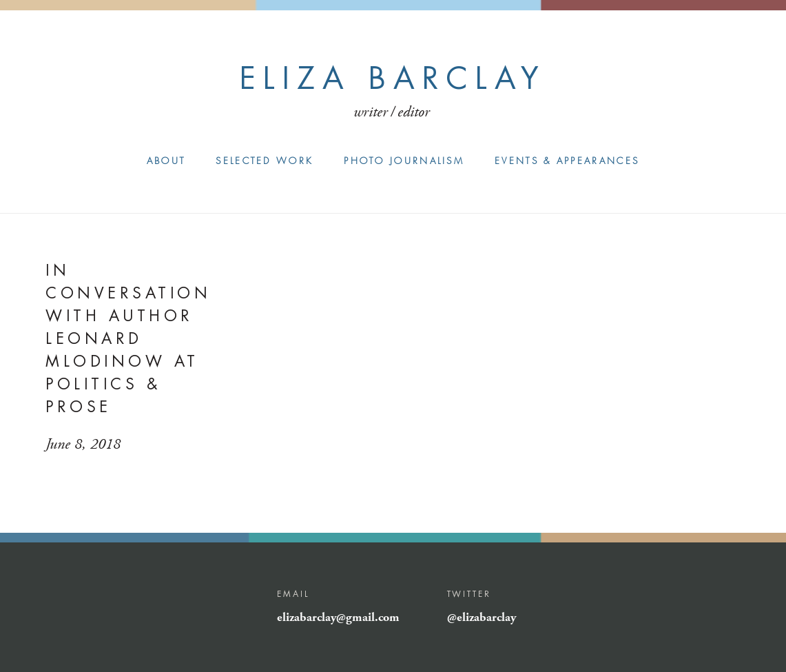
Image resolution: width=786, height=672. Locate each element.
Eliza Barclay (393, 78)
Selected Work (265, 161)
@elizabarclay (482, 618)
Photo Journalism (404, 161)
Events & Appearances (567, 161)
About (166, 161)
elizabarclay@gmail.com (338, 618)
